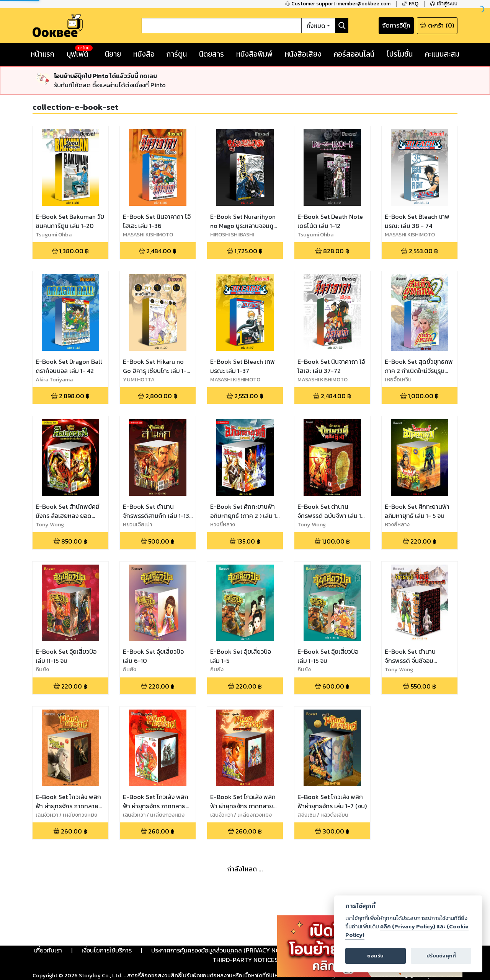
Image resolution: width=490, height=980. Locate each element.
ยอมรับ (375, 956)
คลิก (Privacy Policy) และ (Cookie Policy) (407, 931)
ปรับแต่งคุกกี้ (441, 956)
